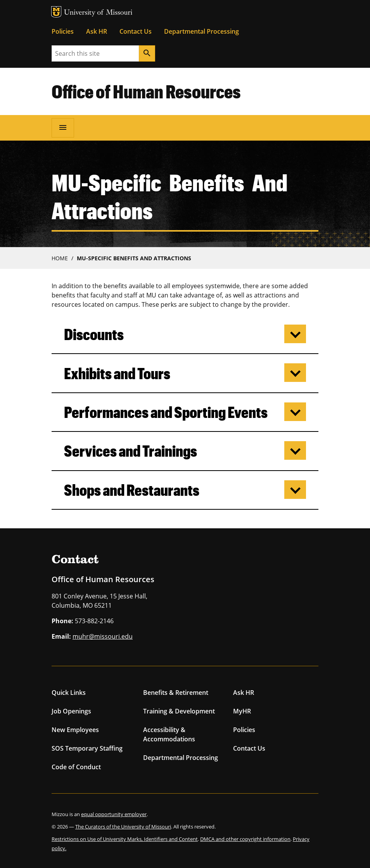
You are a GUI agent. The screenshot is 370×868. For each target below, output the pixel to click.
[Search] (147, 53)
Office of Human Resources (146, 91)
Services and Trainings (131, 451)
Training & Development (179, 711)
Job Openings (71, 711)
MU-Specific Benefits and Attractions (134, 258)
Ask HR (97, 31)
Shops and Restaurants (132, 490)
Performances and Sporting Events (166, 412)
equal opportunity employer (114, 814)
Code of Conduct (76, 767)
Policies (63, 31)
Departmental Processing (201, 31)
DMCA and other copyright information (245, 839)
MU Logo (56, 12)
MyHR (242, 711)
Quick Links (69, 693)
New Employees (75, 730)
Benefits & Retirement (176, 693)
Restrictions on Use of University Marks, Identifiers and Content (125, 839)
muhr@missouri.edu (103, 636)
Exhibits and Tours (117, 373)
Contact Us (136, 31)
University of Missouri (98, 13)
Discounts (94, 334)
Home (60, 258)
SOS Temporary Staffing (87, 748)
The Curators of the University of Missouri (123, 827)
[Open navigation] (63, 128)
